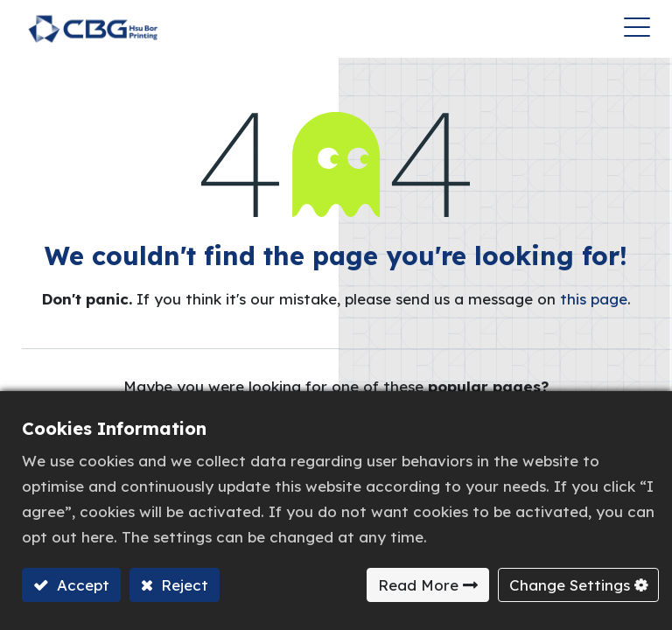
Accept (81, 585)
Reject (182, 585)
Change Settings (570, 585)
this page (594, 299)
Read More (418, 585)
